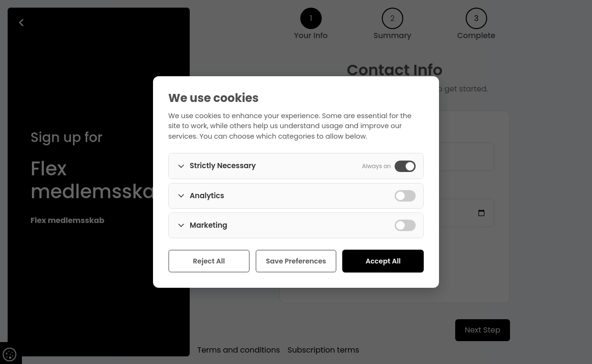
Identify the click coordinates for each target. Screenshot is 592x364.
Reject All (209, 261)
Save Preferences (296, 261)
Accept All (383, 261)
